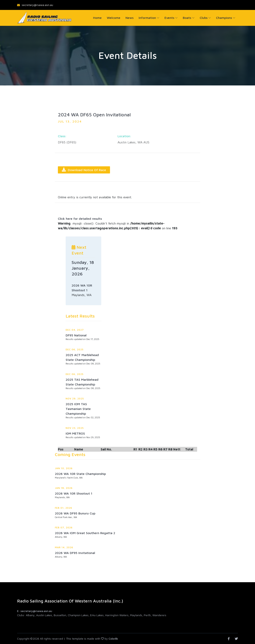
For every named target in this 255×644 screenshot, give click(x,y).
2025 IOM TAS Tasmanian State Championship (78, 409)
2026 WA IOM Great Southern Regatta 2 (85, 533)
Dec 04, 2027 (75, 330)
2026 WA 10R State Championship (80, 474)
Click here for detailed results (80, 219)
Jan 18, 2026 (64, 488)
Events (169, 18)
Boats (187, 18)
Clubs (204, 18)
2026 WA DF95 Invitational (75, 553)
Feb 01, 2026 (64, 508)
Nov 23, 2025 (75, 428)
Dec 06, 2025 (75, 349)
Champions (224, 18)
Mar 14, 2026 (64, 547)
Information (147, 18)
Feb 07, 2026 (64, 527)
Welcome (114, 18)
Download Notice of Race (84, 170)
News (129, 18)
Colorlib (113, 639)
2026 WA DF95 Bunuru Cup (75, 513)
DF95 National (76, 335)
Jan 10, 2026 (64, 468)
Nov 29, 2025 (75, 399)
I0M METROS (75, 433)
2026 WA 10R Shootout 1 (74, 493)
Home (97, 18)
